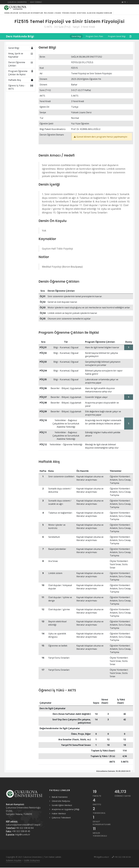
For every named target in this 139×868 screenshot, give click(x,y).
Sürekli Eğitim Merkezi (62, 808)
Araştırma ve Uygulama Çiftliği (65, 812)
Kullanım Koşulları (14, 864)
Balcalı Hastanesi (60, 800)
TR (125, 2)
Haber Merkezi (59, 817)
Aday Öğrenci (36, 2)
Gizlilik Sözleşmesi (32, 864)
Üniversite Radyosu (61, 804)
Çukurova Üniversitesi (17, 2)
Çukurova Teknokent (61, 821)
